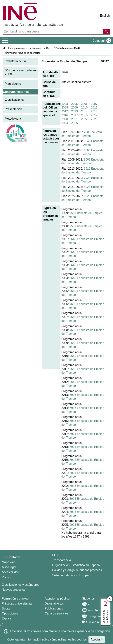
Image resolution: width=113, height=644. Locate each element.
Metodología (13, 119)
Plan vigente (13, 84)
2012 (65, 111)
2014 (84, 111)
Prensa (7, 577)
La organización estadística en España (29, 48)
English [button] (105, 16)
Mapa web (9, 562)
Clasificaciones (15, 100)
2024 (65, 123)
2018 (84, 115)
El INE (56, 555)
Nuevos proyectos (14, 590)
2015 (94, 111)
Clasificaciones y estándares (21, 585)
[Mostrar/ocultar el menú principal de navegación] (5, 41)
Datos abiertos (54, 603)
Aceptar (97, 639)
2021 (74, 119)
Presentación (13, 109)
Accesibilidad (10, 572)
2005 (74, 104)
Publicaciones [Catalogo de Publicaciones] (54, 608)
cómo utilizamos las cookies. (69, 639)
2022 (84, 119)
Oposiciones (10, 613)
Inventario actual (16, 61)
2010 (84, 107)
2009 (74, 107)
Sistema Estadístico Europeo (71, 575)
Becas (6, 608)
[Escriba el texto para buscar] (53, 32)
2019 (94, 115)
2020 (65, 119)
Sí (63, 92)
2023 (94, 119)
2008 (65, 107)
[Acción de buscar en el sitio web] (107, 32)
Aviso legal (9, 567)
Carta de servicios (57, 613)
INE (4, 48)
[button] (101, 41)
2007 (94, 104)
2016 (65, 115)
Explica (7, 618)
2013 (74, 111)
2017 (74, 115)
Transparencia (62, 560)
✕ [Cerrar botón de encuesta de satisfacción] (110, 599)
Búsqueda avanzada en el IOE (20, 72)
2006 (84, 104)
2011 (94, 107)
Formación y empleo (15, 599)
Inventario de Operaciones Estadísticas (52, 48)
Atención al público (57, 599)
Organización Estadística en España (76, 565)
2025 (74, 123)
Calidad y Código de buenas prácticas (77, 570)
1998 (65, 104)
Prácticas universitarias (17, 603)
